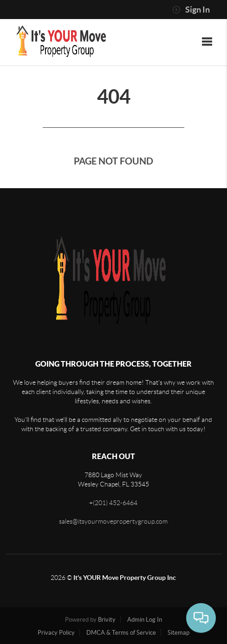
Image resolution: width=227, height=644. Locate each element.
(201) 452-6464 (115, 503)
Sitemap (178, 633)
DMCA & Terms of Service (121, 633)
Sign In (191, 10)
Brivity (107, 620)
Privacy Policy (56, 633)
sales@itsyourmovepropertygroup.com (113, 521)
